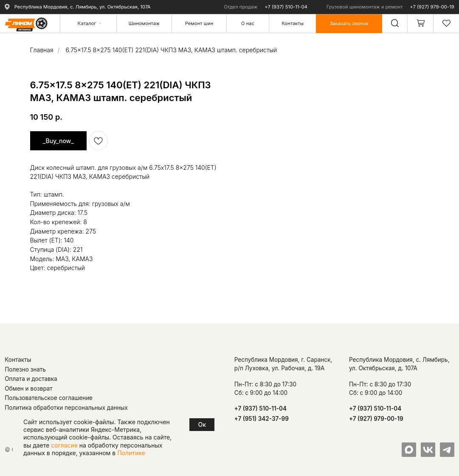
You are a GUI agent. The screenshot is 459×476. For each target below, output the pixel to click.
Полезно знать (25, 369)
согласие (64, 445)
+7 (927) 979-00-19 (432, 7)
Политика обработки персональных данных (66, 408)
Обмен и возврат (28, 389)
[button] (349, 23)
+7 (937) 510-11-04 (286, 7)
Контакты (18, 360)
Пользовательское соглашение (49, 398)
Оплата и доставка (31, 379)
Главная (42, 50)
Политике (131, 453)
